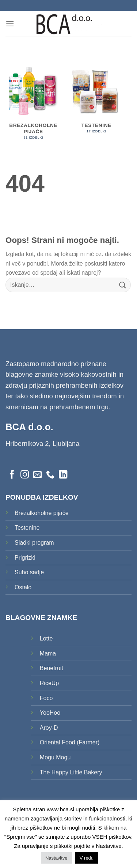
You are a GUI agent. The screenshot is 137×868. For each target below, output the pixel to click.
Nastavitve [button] (56, 858)
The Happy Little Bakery (71, 772)
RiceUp (49, 683)
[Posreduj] (123, 285)
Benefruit (52, 668)
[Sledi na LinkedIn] (63, 475)
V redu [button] (87, 858)
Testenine (27, 528)
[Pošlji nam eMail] (37, 475)
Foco (46, 698)
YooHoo (50, 713)
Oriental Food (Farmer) (70, 742)
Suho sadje (29, 572)
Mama (48, 653)
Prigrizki (25, 558)
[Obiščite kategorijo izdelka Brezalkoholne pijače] (33, 105)
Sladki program (34, 543)
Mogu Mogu (55, 757)
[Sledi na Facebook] (12, 475)
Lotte (46, 638)
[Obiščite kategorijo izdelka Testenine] (96, 101)
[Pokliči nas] (50, 475)
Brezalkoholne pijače (42, 513)
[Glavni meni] (10, 24)
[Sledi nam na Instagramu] (25, 475)
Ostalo (23, 587)
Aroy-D (49, 728)
